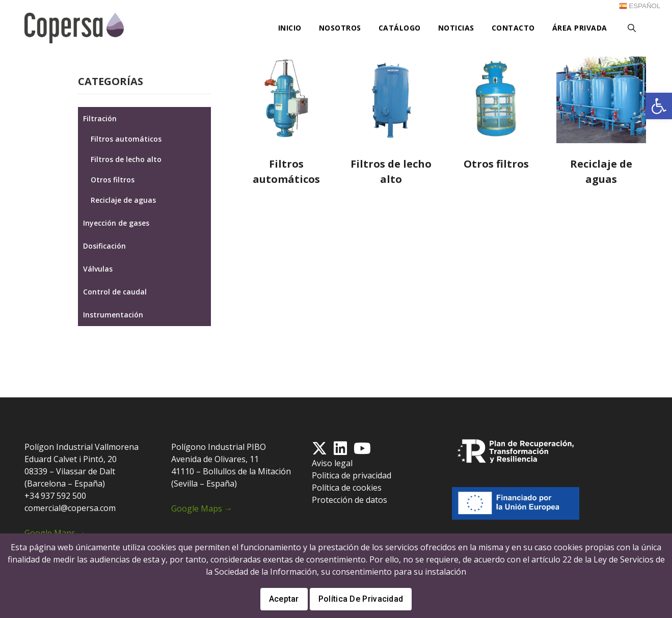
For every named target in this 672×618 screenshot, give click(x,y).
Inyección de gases (116, 223)
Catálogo (400, 28)
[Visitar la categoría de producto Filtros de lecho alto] (391, 123)
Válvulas (98, 269)
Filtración (100, 118)
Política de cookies (347, 488)
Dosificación (104, 246)
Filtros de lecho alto (126, 159)
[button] (659, 106)
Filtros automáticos (126, 139)
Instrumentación (113, 315)
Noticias (456, 28)
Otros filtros (113, 180)
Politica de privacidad (352, 475)
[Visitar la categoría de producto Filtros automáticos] (286, 123)
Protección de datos (350, 500)
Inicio (290, 28)
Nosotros (340, 28)
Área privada (580, 28)
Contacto (513, 28)
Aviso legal (332, 463)
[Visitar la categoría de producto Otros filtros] (496, 115)
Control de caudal (115, 292)
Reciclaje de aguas (123, 200)
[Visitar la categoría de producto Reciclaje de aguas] (601, 123)
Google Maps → (55, 533)
